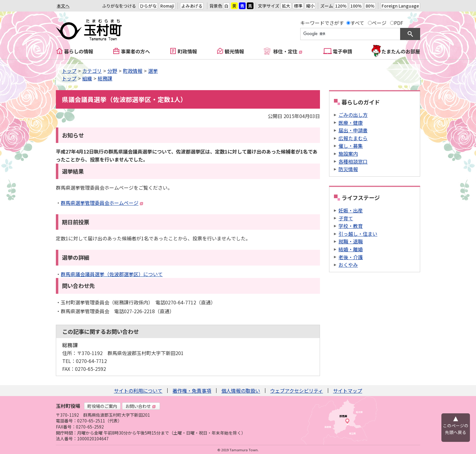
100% (356, 6)
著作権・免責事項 (192, 391)
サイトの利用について (138, 391)
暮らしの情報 (79, 51)
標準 (298, 6)
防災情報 (348, 169)
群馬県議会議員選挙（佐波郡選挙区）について (112, 274)
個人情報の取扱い (241, 391)
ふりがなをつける (119, 6)
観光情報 (234, 51)
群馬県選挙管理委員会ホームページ (102, 203)
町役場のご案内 (102, 406)
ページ (379, 23)
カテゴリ (92, 71)
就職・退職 (351, 241)
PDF (399, 23)
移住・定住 (288, 51)
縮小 (310, 6)
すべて (357, 23)
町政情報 (187, 51)
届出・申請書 (353, 130)
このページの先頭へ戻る (456, 429)
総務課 (105, 78)
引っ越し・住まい (358, 234)
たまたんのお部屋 (401, 51)
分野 (112, 71)
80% (370, 6)
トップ (69, 71)
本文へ (63, 6)
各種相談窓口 (353, 161)
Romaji (167, 6)
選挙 (153, 71)
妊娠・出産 (351, 210)
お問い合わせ (141, 406)
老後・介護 (351, 257)
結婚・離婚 (351, 249)
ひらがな (148, 6)
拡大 (286, 6)
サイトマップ (348, 391)
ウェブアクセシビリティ (297, 391)
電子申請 (342, 51)
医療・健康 (351, 123)
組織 (87, 78)
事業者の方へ (135, 51)
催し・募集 (351, 146)
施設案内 (348, 154)
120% (341, 6)
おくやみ (348, 265)
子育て (346, 218)
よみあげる (192, 6)
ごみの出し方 (353, 115)
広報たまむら (353, 138)
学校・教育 (351, 226)
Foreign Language (400, 6)
